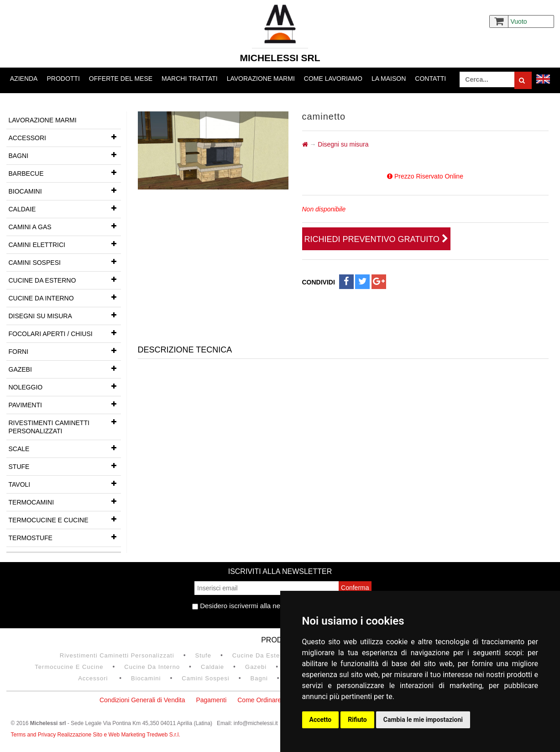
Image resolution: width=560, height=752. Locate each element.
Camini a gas (65, 226)
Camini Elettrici (65, 244)
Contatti (430, 79)
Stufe (65, 466)
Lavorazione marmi (261, 79)
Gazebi (65, 368)
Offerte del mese (121, 79)
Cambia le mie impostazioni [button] (423, 720)
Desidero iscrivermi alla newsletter (248, 606)
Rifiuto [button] (357, 720)
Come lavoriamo (333, 79)
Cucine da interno (65, 297)
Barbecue (65, 173)
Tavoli (65, 484)
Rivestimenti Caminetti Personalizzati (65, 424)
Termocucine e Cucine (65, 519)
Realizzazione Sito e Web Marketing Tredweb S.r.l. (119, 735)
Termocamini (65, 501)
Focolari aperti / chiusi (65, 333)
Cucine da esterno (65, 279)
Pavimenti (65, 404)
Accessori (65, 137)
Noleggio (65, 386)
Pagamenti (211, 700)
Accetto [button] (321, 720)
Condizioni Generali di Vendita (142, 700)
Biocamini (65, 190)
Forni (65, 351)
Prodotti (63, 79)
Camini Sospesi (65, 262)
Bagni (65, 155)
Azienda (24, 79)
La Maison (389, 79)
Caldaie (65, 208)
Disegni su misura (65, 315)
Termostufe (65, 537)
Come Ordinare (259, 700)
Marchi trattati (190, 79)
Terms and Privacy (34, 735)
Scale (65, 448)
